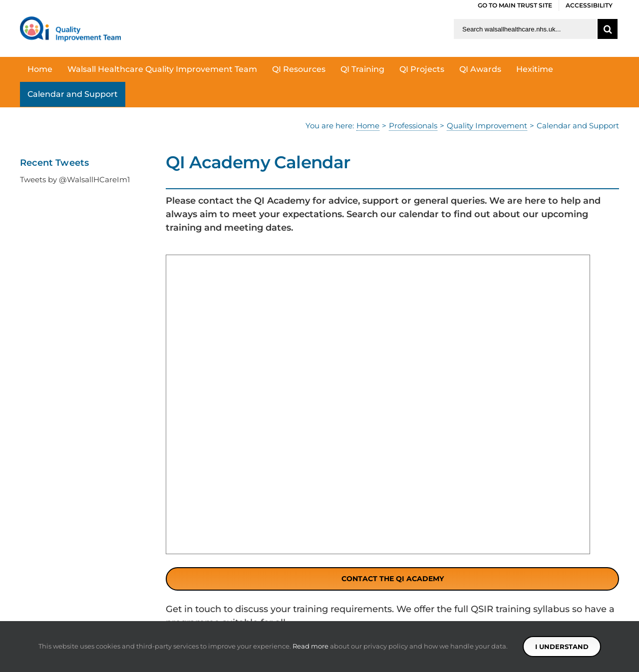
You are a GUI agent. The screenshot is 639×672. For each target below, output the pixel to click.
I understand (562, 647)
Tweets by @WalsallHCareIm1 (75, 179)
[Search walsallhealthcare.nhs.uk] (525, 29)
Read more (311, 646)
